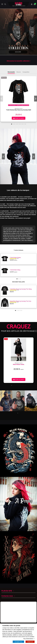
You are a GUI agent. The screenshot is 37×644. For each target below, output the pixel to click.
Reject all (30, 642)
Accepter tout (18, 642)
